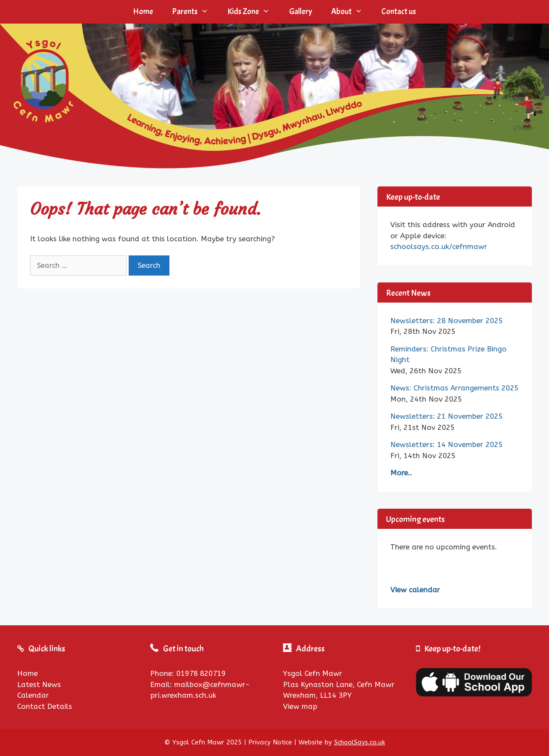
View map (300, 706)
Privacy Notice (270, 742)
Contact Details (45, 706)
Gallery (301, 12)
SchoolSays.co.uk (360, 742)
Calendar (33, 695)
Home (143, 12)
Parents (195, 12)
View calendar (415, 590)
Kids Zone (253, 12)
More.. (401, 473)
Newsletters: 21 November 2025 (446, 416)
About (351, 12)
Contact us (399, 12)
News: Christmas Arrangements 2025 (454, 388)
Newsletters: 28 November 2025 (446, 321)
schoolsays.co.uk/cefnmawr (439, 246)
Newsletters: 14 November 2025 (446, 444)
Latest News (39, 684)
